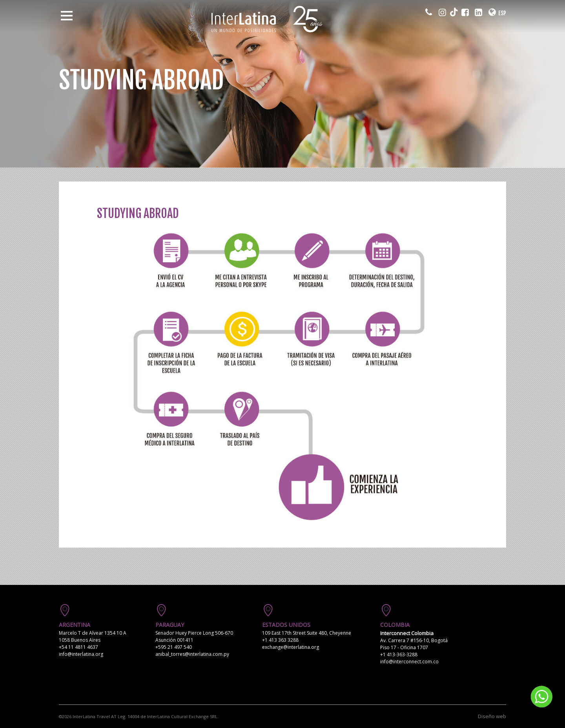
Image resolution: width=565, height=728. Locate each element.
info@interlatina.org (81, 654)
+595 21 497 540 (174, 647)
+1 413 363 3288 (280, 640)
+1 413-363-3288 (399, 654)
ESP (502, 13)
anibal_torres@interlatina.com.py (192, 654)
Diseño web (492, 716)
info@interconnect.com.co (409, 662)
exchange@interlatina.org (291, 647)
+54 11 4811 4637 (78, 647)
